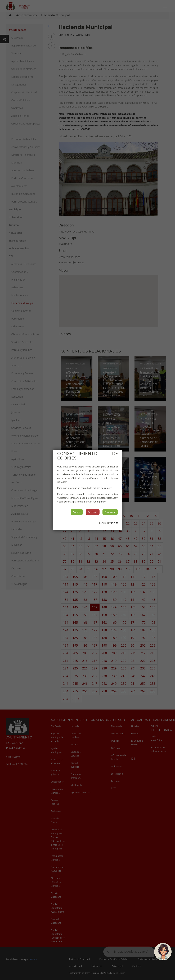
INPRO (115, 523)
